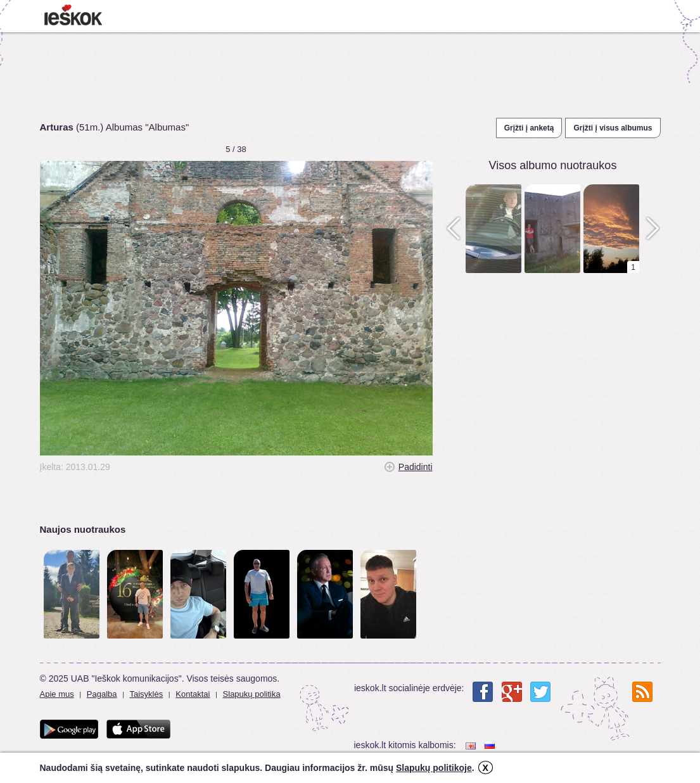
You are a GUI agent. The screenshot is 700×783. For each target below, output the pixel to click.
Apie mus (57, 694)
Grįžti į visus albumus (613, 128)
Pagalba (102, 694)
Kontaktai (193, 694)
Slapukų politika (252, 694)
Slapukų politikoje (434, 768)
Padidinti (416, 467)
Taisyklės (146, 694)
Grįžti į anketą (529, 128)
